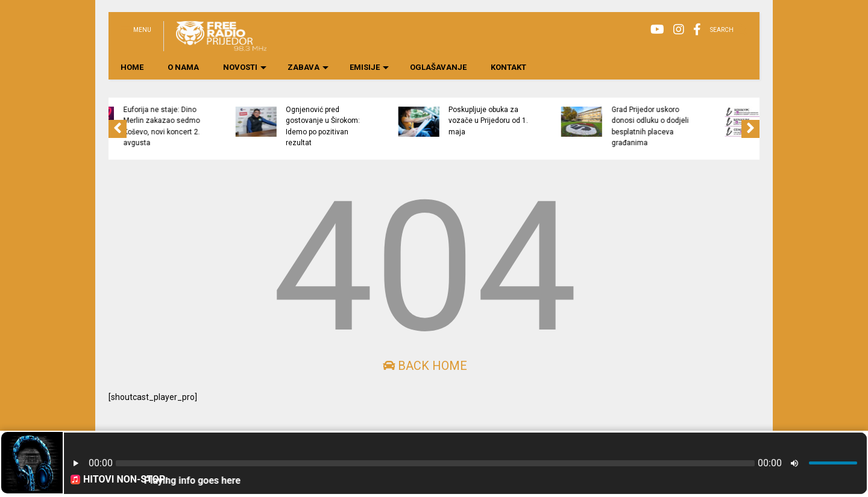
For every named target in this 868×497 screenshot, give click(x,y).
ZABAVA (308, 67)
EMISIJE (369, 67)
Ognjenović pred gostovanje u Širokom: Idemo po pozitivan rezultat (404, 126)
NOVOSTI (245, 67)
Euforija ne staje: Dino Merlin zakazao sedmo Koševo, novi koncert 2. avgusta (242, 126)
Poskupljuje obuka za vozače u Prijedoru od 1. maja (569, 121)
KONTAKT (508, 67)
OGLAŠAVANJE (438, 67)
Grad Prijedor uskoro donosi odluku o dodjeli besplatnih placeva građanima (731, 126)
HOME (132, 67)
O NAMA (183, 67)
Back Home (425, 366)
